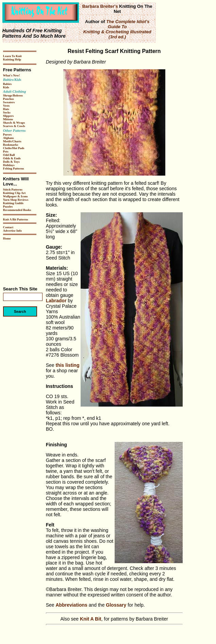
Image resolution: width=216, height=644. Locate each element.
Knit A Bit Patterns (16, 219)
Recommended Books (17, 210)
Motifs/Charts (12, 141)
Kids (6, 87)
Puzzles (8, 207)
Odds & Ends (12, 158)
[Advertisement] (23, 261)
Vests (6, 106)
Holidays (9, 165)
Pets (6, 151)
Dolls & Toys (11, 162)
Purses (7, 135)
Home (7, 238)
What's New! (12, 75)
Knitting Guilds (13, 203)
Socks (7, 112)
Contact (8, 227)
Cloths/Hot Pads (14, 148)
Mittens (8, 119)
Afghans (9, 138)
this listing (67, 365)
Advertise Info (12, 231)
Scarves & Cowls (14, 126)
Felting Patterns (14, 168)
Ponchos (9, 99)
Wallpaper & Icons (15, 196)
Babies (7, 84)
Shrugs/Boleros (13, 95)
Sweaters (9, 102)
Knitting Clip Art (14, 193)
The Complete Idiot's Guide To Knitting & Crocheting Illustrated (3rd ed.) (117, 29)
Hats (6, 109)
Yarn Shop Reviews (16, 200)
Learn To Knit (12, 56)
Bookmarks (11, 145)
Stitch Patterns (13, 190)
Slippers (9, 116)
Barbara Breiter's (100, 6)
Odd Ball (9, 155)
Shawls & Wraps (14, 123)
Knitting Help (12, 59)
